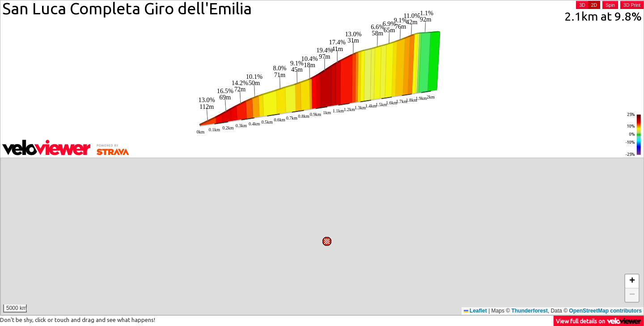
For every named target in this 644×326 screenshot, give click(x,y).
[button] (398, 168)
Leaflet (475, 311)
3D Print (632, 5)
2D (594, 5)
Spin (610, 5)
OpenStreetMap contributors (605, 311)
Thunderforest (529, 311)
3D (582, 5)
